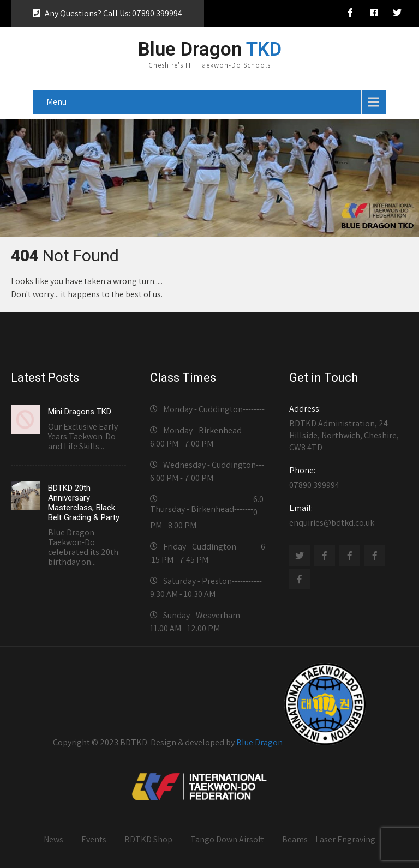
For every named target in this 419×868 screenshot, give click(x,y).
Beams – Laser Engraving (329, 839)
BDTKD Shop (148, 839)
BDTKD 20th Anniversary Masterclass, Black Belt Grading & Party (84, 503)
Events (94, 839)
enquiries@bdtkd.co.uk (347, 515)
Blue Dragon (259, 742)
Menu (56, 102)
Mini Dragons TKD (80, 412)
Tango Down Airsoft (227, 839)
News (53, 839)
